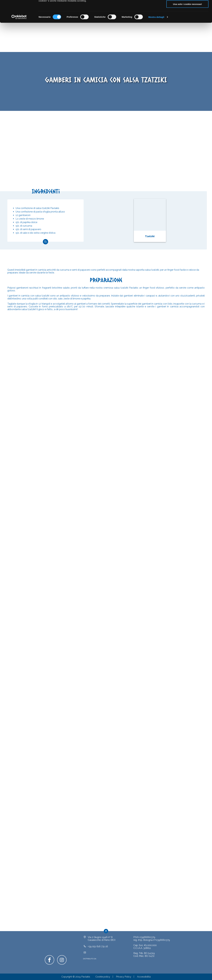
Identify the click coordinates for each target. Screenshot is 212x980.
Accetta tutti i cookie (187, 7)
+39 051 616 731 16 (98, 951)
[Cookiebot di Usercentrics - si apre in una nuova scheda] (19, 38)
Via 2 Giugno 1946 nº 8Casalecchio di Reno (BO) (102, 943)
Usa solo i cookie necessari (187, 25)
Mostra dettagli (156, 38)
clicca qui (136, 14)
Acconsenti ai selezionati (187, 16)
